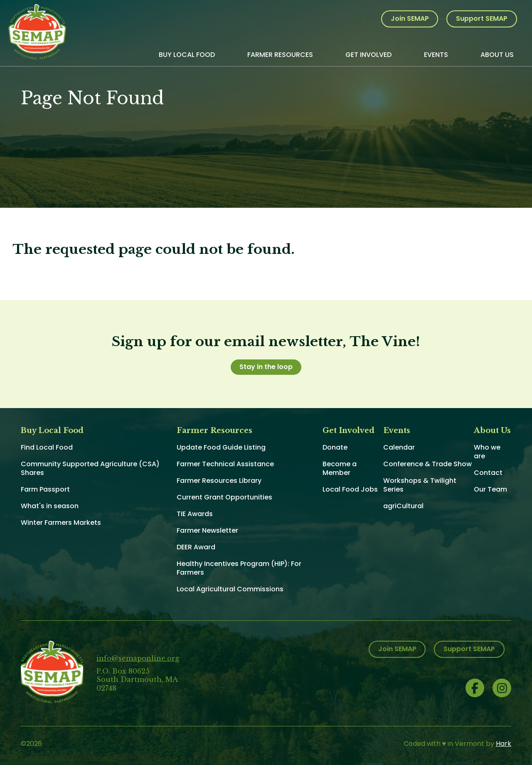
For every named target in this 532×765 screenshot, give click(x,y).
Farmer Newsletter (207, 530)
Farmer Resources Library (219, 481)
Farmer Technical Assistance (225, 464)
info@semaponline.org (138, 658)
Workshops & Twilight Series (420, 485)
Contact (488, 473)
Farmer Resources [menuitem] (280, 55)
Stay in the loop (266, 367)
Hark (504, 744)
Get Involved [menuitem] (368, 55)
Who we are (487, 452)
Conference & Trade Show (427, 464)
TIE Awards (195, 514)
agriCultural (403, 506)
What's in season (50, 506)
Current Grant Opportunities (224, 497)
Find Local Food (47, 447)
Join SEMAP (410, 18)
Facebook (475, 688)
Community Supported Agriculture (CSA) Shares (90, 468)
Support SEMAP (482, 18)
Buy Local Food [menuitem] (187, 55)
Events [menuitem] (436, 55)
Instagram (502, 688)
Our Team (490, 489)
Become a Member (340, 468)
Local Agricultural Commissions (230, 589)
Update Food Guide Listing (221, 447)
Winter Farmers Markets (61, 523)
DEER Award (196, 547)
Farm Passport (45, 489)
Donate (335, 447)
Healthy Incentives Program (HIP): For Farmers (239, 568)
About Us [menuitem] (497, 55)
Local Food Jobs (350, 489)
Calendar (399, 447)
